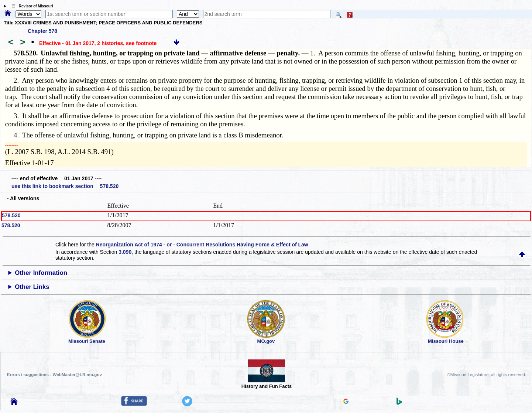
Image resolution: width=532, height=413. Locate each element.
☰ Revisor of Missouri (31, 6)
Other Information (41, 273)
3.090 (125, 252)
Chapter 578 (42, 31)
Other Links (32, 287)
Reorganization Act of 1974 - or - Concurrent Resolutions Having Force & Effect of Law (202, 245)
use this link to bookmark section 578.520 (65, 186)
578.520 (11, 215)
